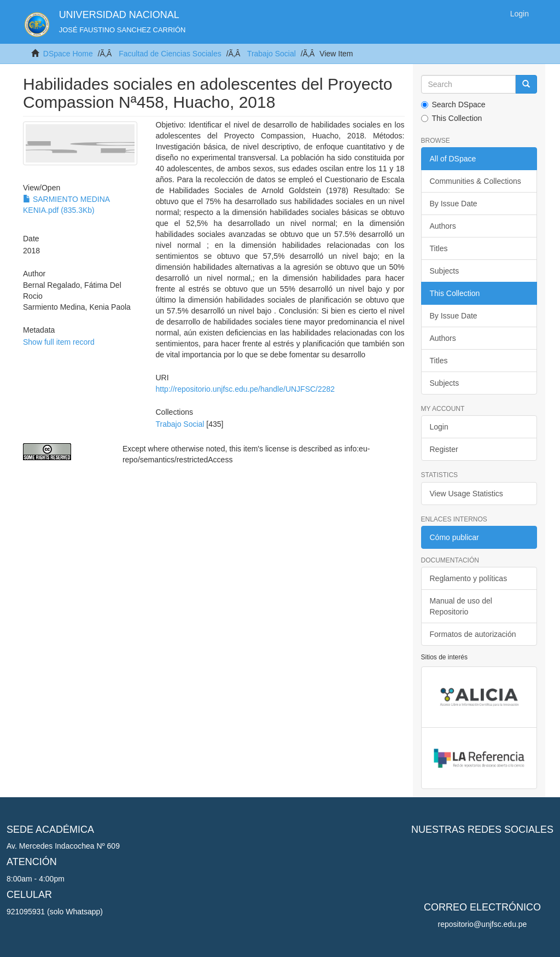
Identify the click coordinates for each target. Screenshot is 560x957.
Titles (439, 248)
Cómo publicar (454, 537)
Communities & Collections (476, 181)
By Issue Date (454, 204)
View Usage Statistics (466, 494)
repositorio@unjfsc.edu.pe (483, 924)
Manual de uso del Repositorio (461, 606)
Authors (443, 226)
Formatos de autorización (473, 634)
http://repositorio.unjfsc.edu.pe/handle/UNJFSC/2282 (246, 389)
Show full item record (59, 342)
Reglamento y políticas (469, 578)
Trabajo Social (272, 54)
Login (439, 427)
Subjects (445, 271)
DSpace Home (68, 54)
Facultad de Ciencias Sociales (170, 54)
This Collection (452, 118)
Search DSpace (453, 105)
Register (444, 449)
